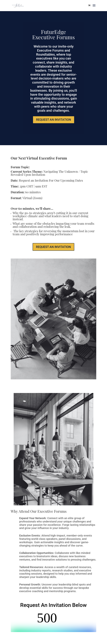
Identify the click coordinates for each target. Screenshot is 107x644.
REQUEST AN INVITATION (54, 120)
